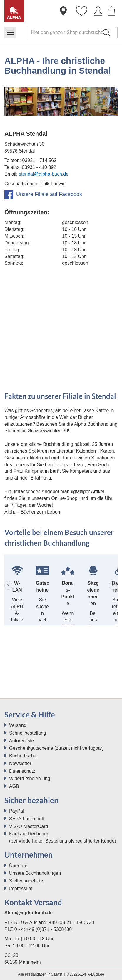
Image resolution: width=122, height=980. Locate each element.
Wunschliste (81, 13)
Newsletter (20, 763)
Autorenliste (22, 741)
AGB (14, 786)
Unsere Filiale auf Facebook (43, 194)
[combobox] (73, 33)
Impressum (21, 889)
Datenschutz (22, 771)
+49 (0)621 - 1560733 (71, 923)
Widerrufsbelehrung (30, 779)
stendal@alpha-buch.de (44, 174)
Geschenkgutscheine (31, 748)
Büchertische (23, 756)
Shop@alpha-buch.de (29, 913)
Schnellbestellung (27, 733)
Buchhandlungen (63, 13)
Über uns (19, 866)
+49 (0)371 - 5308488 (49, 929)
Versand (18, 725)
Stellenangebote (26, 881)
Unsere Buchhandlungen (35, 873)
